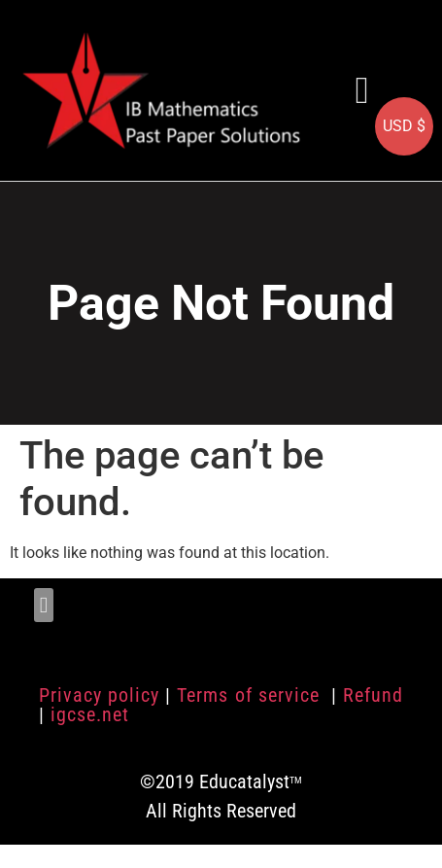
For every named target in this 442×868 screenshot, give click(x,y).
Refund (373, 695)
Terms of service (251, 695)
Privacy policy (99, 695)
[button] (362, 90)
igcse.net (90, 714)
